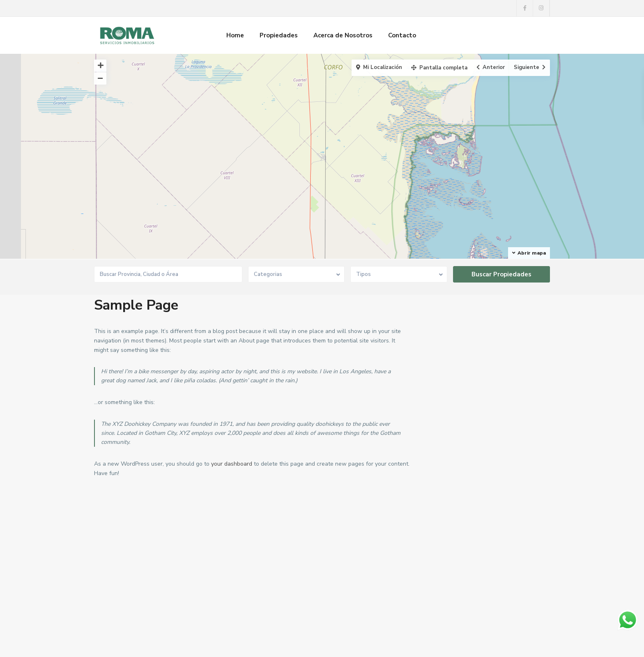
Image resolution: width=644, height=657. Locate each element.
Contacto (402, 35)
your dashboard (232, 464)
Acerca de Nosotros (343, 35)
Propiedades (279, 35)
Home (235, 35)
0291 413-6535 (125, 577)
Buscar (498, 583)
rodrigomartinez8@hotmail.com (145, 602)
